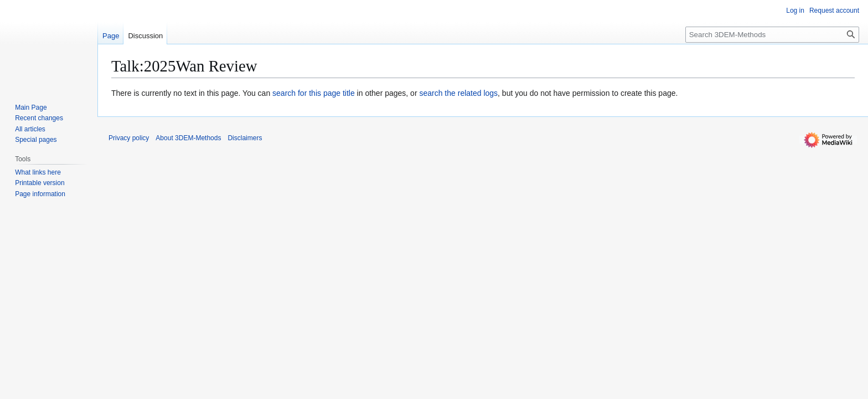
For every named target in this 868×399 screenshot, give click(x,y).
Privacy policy (129, 138)
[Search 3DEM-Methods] (772, 35)
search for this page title (314, 93)
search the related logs (458, 93)
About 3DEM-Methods (188, 138)
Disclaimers (245, 138)
